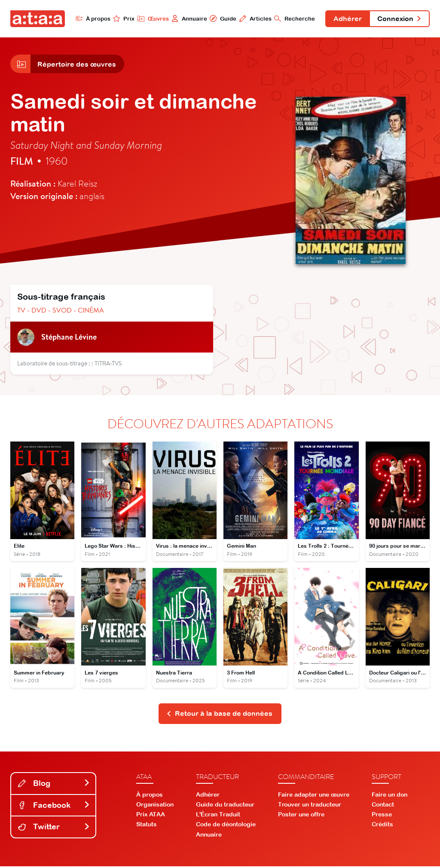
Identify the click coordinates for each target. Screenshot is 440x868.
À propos (90, 18)
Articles (253, 18)
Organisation (155, 806)
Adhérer (346, 19)
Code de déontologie (226, 826)
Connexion (399, 19)
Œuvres (150, 18)
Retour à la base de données (219, 715)
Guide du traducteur (225, 806)
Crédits (382, 826)
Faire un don (390, 796)
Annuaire (187, 18)
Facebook (54, 807)
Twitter (54, 829)
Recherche (292, 18)
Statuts (147, 826)
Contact (383, 806)
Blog (54, 785)
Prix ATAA (151, 816)
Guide (220, 18)
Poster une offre (301, 816)
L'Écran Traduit (218, 816)
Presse (382, 816)
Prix (121, 18)
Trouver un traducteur (310, 806)
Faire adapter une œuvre (314, 796)
